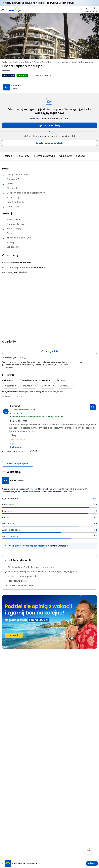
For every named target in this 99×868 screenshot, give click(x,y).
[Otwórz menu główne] (3, 10)
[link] (17, 10)
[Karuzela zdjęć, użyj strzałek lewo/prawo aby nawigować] (49, 36)
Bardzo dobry (17, 86)
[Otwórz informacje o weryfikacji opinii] (81, 362)
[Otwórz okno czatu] (89, 850)
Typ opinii (61, 380)
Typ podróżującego (29, 380)
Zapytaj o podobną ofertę (49, 143)
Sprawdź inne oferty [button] (50, 125)
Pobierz (92, 863)
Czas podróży (45, 380)
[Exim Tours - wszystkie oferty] (39, 268)
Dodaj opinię (50, 351)
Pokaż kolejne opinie (18, 464)
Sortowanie (7, 380)
